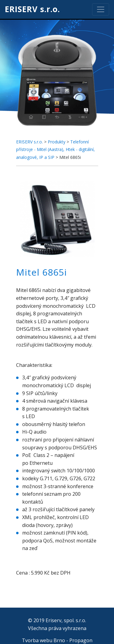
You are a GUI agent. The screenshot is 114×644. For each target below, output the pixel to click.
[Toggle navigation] (101, 9)
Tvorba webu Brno (43, 640)
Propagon (81, 640)
